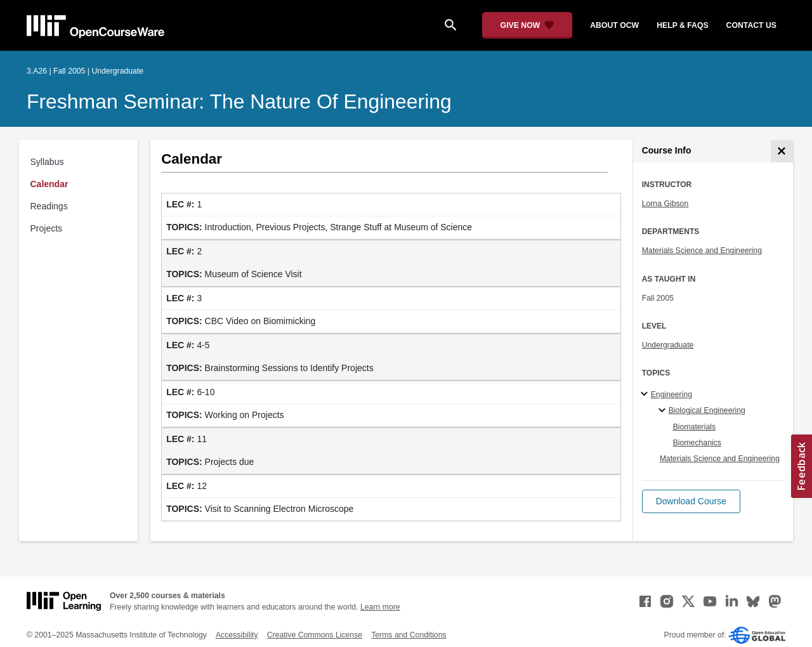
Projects (47, 228)
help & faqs (682, 25)
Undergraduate (668, 345)
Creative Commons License (315, 635)
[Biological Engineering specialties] (664, 411)
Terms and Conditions (409, 635)
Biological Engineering (707, 410)
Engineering (671, 395)
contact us (751, 25)
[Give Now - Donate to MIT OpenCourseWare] (527, 25)
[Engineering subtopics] (646, 395)
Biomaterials (694, 427)
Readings (49, 206)
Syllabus (47, 162)
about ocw (614, 25)
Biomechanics (697, 443)
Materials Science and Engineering (702, 251)
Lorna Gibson (665, 204)
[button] (691, 501)
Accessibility (237, 635)
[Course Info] (782, 151)
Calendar (49, 184)
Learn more (380, 607)
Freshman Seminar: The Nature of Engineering (239, 101)
